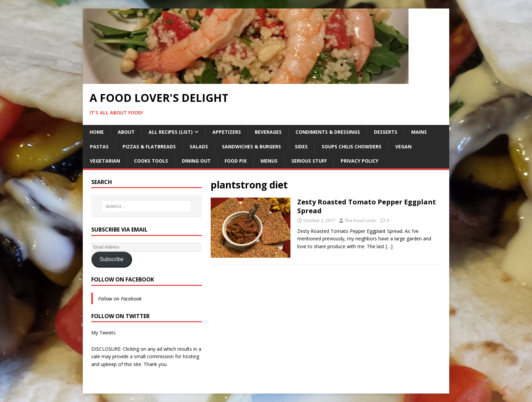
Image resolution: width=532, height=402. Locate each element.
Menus (269, 161)
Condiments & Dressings (328, 132)
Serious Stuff (309, 161)
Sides (301, 147)
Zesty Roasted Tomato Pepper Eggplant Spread (367, 206)
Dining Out (196, 161)
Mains (419, 132)
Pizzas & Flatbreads (149, 147)
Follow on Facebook (123, 279)
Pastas (99, 147)
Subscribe (112, 259)
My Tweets (103, 333)
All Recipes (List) (171, 132)
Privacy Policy (359, 161)
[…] (389, 246)
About (126, 132)
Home (97, 132)
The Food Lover (360, 220)
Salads (199, 147)
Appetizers (227, 132)
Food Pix (236, 161)
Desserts (386, 132)
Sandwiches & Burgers (251, 147)
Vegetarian (105, 161)
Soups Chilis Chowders (351, 147)
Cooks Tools (151, 161)
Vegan (403, 147)
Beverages (268, 132)
